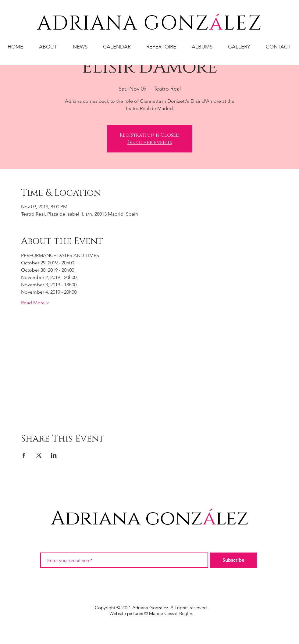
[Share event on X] (39, 455)
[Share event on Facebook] (24, 455)
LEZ (243, 24)
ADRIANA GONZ (123, 24)
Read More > (35, 303)
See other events (150, 142)
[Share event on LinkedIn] (54, 455)
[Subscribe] (233, 560)
